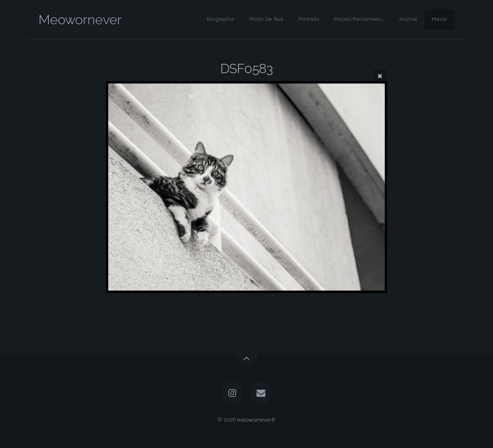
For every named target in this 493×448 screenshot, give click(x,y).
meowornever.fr (256, 419)
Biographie (221, 19)
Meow (439, 19)
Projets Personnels (357, 19)
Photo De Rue (267, 19)
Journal (408, 19)
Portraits (309, 19)
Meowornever (80, 20)
